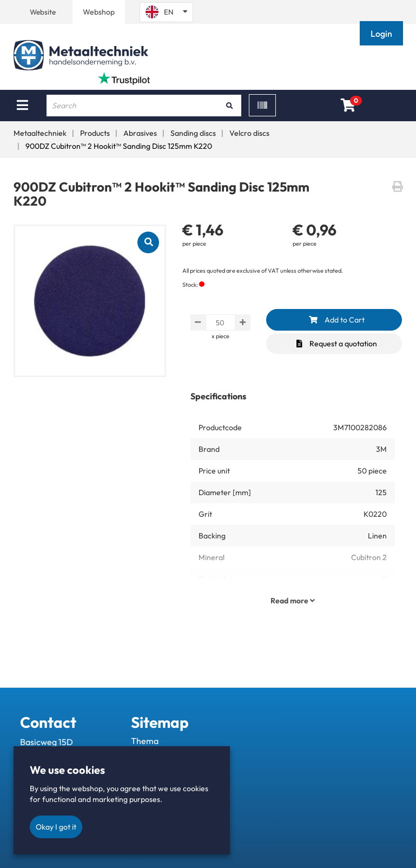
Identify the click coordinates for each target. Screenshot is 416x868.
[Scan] (262, 105)
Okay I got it (56, 827)
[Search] (229, 106)
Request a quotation (337, 344)
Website (43, 12)
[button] (382, 34)
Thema (145, 741)
